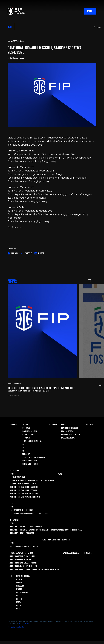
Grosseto (20, 586)
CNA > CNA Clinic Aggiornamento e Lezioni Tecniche (29, 513)
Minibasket (26, 454)
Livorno (19, 589)
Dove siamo (26, 428)
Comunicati (89, 425)
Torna (98, 27)
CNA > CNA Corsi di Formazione (21, 510)
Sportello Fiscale (71, 553)
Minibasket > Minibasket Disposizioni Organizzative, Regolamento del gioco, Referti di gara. (46, 530)
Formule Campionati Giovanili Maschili (24, 494)
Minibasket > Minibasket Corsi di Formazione (27, 527)
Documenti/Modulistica (71, 435)
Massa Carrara (22, 592)
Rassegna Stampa (68, 438)
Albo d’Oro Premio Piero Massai (22, 560)
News (63, 425)
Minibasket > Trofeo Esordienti (22, 533)
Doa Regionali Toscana (70, 428)
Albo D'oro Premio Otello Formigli (23, 563)
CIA (23, 444)
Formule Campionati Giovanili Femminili (25, 497)
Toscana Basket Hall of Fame (22, 553)
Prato (18, 602)
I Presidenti (26, 438)
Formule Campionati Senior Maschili (24, 487)
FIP (11, 576)
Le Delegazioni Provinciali (32, 441)
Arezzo (19, 583)
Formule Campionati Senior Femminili (24, 490)
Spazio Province (23, 576)
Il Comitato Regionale (30, 431)
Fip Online (87, 553)
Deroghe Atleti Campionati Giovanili (23, 484)
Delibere (53, 425)
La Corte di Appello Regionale (33, 458)
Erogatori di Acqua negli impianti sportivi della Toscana (32, 481)
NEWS (10, 27)
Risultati (14, 425)
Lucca (18, 606)
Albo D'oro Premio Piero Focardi (22, 556)
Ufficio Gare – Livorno (30, 464)
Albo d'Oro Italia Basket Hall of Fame (24, 566)
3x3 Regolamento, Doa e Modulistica (24, 546)
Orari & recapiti (28, 435)
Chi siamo (26, 425)
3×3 (23, 451)
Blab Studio (20, 627)
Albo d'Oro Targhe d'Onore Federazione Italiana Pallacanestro (34, 569)
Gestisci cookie (24, 623)
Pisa (18, 596)
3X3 (11, 540)
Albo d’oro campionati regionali (56, 540)
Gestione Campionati (17, 477)
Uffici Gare (14, 471)
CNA (23, 448)
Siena (18, 609)
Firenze (19, 579)
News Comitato (67, 431)
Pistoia (19, 599)
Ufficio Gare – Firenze (30, 461)
